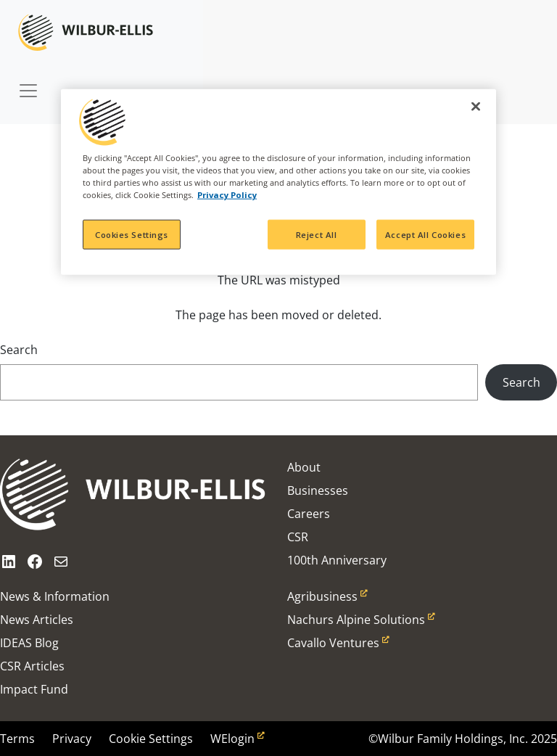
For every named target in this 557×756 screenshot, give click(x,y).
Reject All (317, 234)
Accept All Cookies (425, 234)
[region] (278, 182)
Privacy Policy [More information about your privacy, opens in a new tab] (227, 195)
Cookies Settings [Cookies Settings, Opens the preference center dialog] (132, 234)
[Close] (476, 107)
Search (19, 350)
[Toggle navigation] (28, 83)
